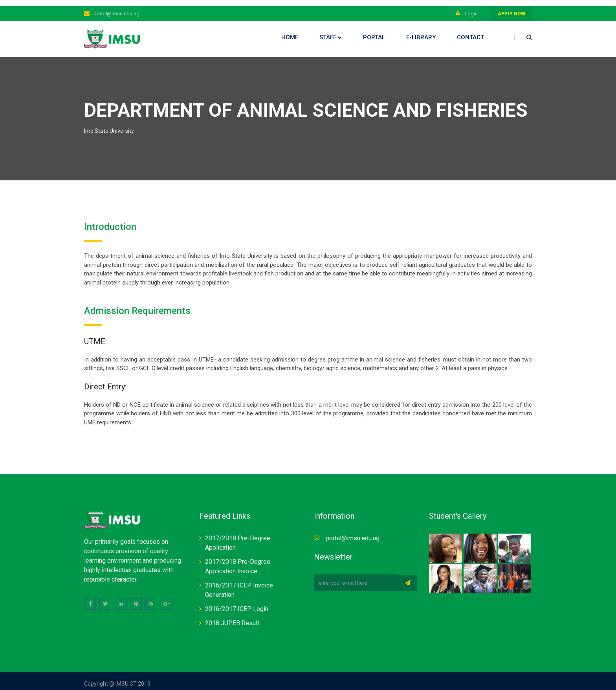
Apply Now (511, 7)
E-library (421, 31)
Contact (470, 31)
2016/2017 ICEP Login (237, 603)
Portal (374, 31)
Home (290, 31)
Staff (331, 31)
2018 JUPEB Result (232, 617)
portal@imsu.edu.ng (116, 7)
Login (467, 7)
